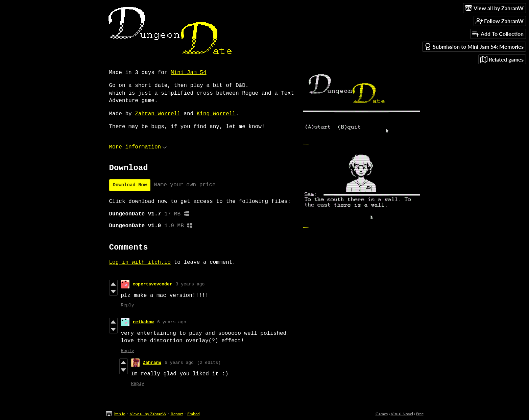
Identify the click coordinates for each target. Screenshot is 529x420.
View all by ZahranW (148, 414)
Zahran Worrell (158, 114)
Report (177, 414)
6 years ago (172, 322)
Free (420, 414)
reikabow (143, 322)
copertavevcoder (153, 284)
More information (138, 147)
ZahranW (152, 363)
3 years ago (190, 284)
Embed (194, 414)
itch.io (120, 414)
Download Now (130, 185)
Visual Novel (402, 414)
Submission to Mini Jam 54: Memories (474, 46)
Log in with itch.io (140, 262)
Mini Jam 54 (189, 73)
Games (382, 414)
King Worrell (216, 114)
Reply (128, 305)
